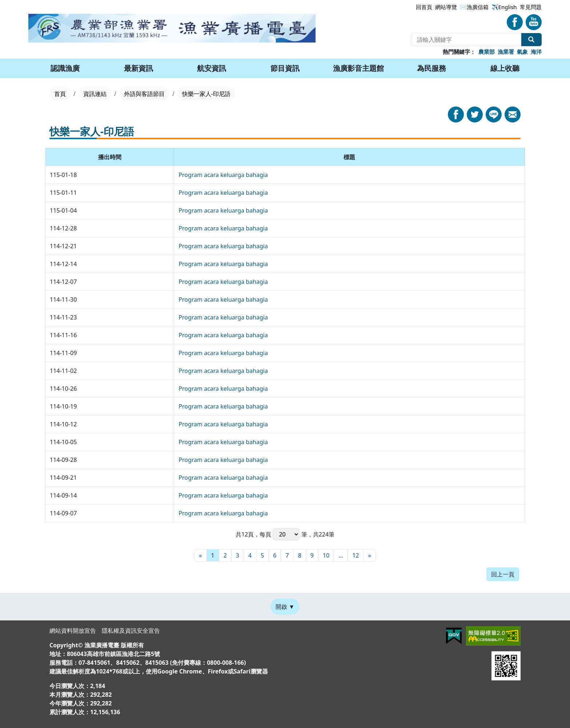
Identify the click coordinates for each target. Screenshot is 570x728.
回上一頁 (503, 574)
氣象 (522, 52)
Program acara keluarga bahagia (223, 175)
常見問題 (531, 7)
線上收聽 (505, 68)
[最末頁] (369, 555)
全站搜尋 (531, 40)
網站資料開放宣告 (73, 631)
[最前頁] (200, 555)
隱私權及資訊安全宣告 (131, 631)
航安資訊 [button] (212, 68)
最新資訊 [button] (139, 68)
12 (356, 555)
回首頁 (424, 7)
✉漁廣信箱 (474, 7)
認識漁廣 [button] (65, 68)
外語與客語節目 (144, 94)
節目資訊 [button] (285, 68)
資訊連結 (95, 94)
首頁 (60, 94)
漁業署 (506, 52)
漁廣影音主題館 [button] (358, 68)
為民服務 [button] (431, 68)
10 (326, 555)
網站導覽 (446, 7)
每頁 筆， (286, 534)
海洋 (536, 52)
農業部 (487, 52)
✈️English (504, 7)
